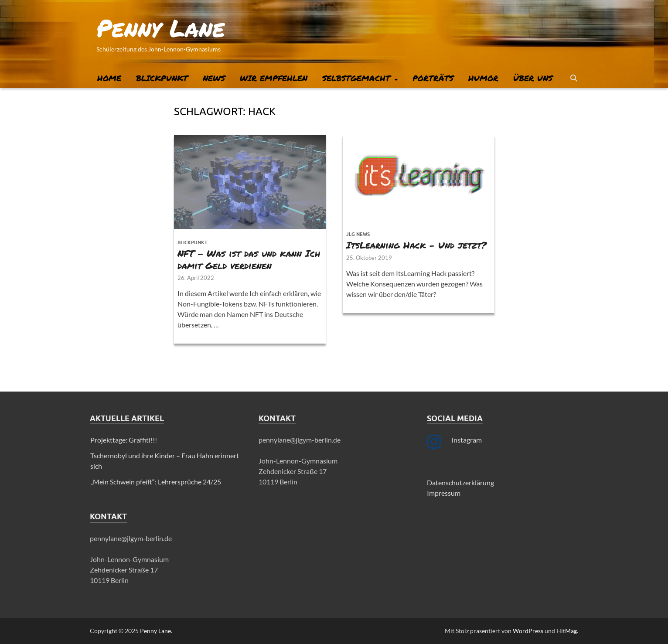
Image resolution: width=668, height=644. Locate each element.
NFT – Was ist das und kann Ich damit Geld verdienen (249, 259)
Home (109, 78)
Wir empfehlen (274, 78)
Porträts (433, 78)
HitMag (567, 631)
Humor (483, 78)
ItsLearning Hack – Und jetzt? (416, 245)
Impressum (444, 493)
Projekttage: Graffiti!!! (124, 440)
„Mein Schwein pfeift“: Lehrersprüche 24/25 (156, 482)
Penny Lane (161, 27)
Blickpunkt (162, 78)
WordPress (528, 631)
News (214, 78)
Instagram (467, 440)
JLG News (358, 234)
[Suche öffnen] (574, 78)
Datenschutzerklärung (460, 482)
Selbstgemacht (356, 78)
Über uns (533, 78)
